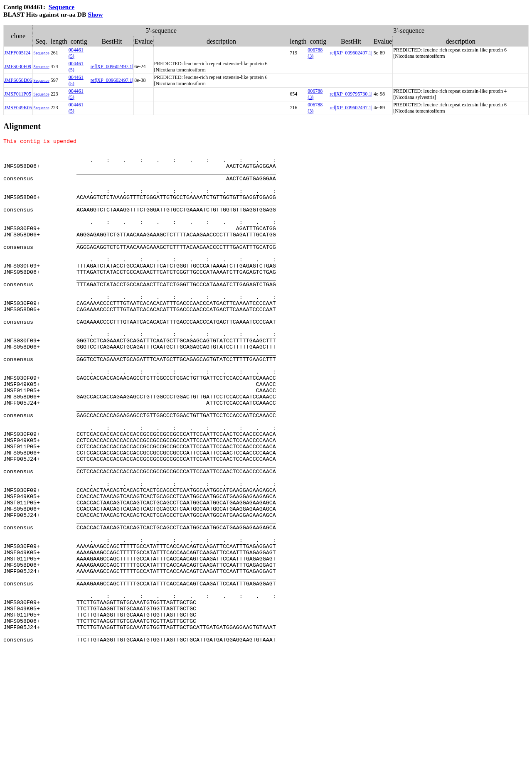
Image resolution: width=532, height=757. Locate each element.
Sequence (62, 7)
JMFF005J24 (17, 53)
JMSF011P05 (18, 94)
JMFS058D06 (18, 80)
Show (95, 14)
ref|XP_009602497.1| (351, 53)
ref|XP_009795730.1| (351, 94)
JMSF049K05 (18, 108)
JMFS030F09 (18, 66)
